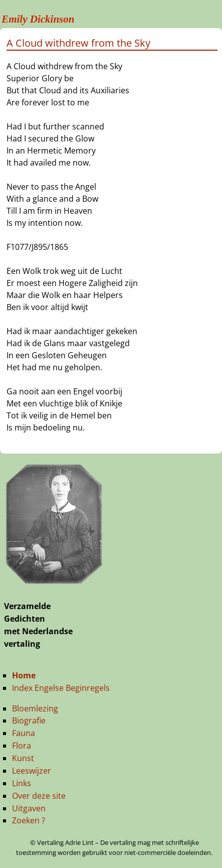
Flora (22, 746)
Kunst (23, 758)
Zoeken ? (29, 820)
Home (24, 675)
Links (22, 783)
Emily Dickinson (38, 19)
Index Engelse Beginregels (61, 688)
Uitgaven (29, 808)
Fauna (24, 733)
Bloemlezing (35, 708)
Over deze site (39, 796)
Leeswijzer (32, 771)
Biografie (29, 720)
